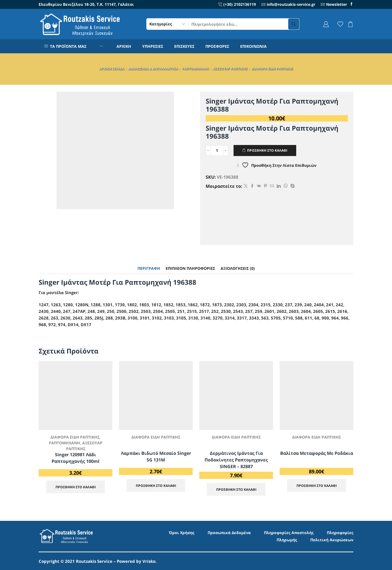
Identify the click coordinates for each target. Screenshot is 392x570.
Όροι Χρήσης (182, 533)
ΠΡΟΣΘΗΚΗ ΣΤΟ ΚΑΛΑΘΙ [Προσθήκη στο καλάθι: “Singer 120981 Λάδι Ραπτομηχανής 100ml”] (76, 487)
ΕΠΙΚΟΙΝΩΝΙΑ (253, 46)
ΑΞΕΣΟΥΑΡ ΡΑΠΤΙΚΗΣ (230, 69)
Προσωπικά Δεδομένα (229, 533)
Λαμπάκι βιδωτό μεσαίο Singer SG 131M (156, 456)
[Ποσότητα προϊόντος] (217, 151)
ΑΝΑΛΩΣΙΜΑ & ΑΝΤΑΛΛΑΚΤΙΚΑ (153, 69)
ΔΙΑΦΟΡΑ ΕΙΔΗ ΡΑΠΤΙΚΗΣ (272, 69)
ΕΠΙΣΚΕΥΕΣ (184, 46)
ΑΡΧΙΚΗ (124, 46)
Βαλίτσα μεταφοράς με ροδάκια (317, 453)
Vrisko (149, 561)
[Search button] (294, 24)
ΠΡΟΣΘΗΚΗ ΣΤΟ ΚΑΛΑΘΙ (267, 150)
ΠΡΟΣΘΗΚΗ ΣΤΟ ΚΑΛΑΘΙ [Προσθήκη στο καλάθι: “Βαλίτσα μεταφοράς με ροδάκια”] (317, 485)
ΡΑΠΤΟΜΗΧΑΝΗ (195, 69)
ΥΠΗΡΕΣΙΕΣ (153, 46)
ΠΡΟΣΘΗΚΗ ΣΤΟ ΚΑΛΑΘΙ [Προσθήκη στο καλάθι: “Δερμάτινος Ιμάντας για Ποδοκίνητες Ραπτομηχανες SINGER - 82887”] (236, 489)
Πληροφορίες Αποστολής (289, 533)
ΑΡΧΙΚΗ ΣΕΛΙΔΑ (112, 69)
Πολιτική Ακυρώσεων (332, 540)
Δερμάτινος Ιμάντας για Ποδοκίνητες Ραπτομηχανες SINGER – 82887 (236, 460)
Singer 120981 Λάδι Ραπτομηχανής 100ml (76, 458)
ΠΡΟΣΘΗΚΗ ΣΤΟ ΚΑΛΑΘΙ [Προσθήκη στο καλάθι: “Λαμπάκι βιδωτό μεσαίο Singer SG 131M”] (156, 485)
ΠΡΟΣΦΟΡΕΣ (217, 46)
